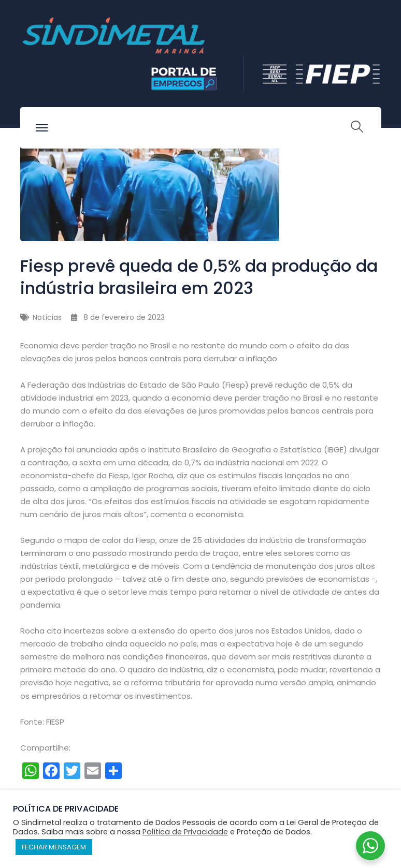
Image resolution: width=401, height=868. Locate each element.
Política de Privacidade (185, 832)
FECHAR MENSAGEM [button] (54, 847)
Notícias (47, 317)
